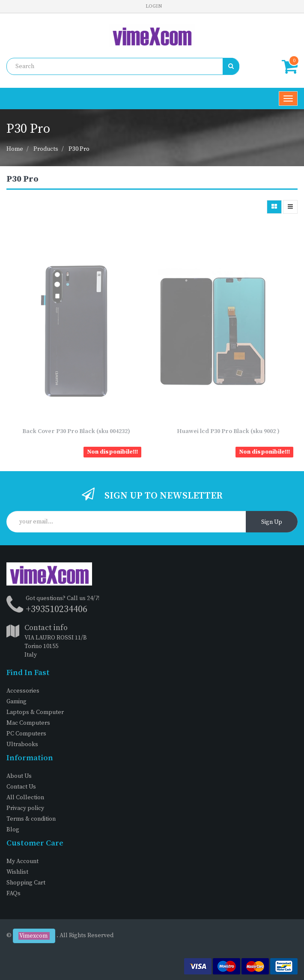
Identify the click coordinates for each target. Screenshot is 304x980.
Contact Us (21, 787)
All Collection (25, 798)
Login (154, 6)
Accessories (23, 691)
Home (15, 149)
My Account (22, 861)
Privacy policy (25, 808)
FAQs (13, 893)
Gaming (16, 702)
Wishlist (17, 872)
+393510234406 (57, 609)
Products (46, 149)
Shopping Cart (26, 883)
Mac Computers (28, 723)
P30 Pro (79, 149)
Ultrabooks (22, 744)
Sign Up (272, 522)
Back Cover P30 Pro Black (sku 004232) (76, 431)
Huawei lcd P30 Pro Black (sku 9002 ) (228, 431)
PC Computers (26, 734)
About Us (19, 776)
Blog (13, 830)
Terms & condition (31, 819)
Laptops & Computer (35, 712)
